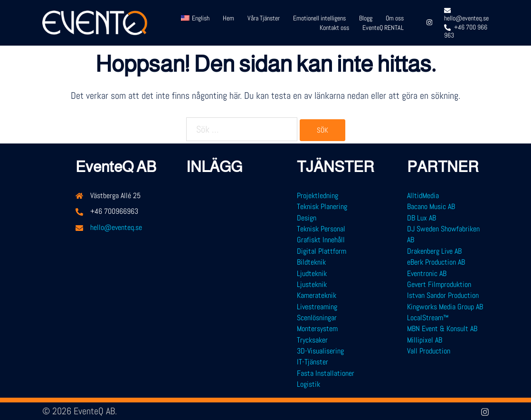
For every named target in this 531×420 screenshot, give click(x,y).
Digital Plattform (322, 251)
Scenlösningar (317, 318)
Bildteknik (311, 262)
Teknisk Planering (322, 206)
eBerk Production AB (436, 262)
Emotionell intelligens (319, 18)
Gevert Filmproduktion (439, 284)
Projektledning (318, 196)
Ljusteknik (312, 284)
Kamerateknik (317, 295)
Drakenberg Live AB (434, 251)
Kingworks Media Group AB (445, 307)
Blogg (366, 18)
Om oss (395, 18)
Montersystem (317, 329)
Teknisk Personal (321, 229)
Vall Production (429, 351)
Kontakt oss (334, 28)
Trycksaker (312, 340)
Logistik (308, 384)
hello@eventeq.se (116, 227)
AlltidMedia (423, 196)
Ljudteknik (312, 273)
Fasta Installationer (326, 373)
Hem (228, 18)
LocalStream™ (428, 318)
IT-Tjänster (313, 362)
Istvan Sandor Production (443, 295)
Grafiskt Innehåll (321, 240)
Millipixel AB (425, 340)
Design (307, 218)
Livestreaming (317, 307)
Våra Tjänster (264, 18)
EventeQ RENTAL (383, 28)
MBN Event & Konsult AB (442, 329)
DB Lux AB (422, 218)
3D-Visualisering (320, 351)
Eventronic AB (427, 273)
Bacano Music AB (431, 206)
